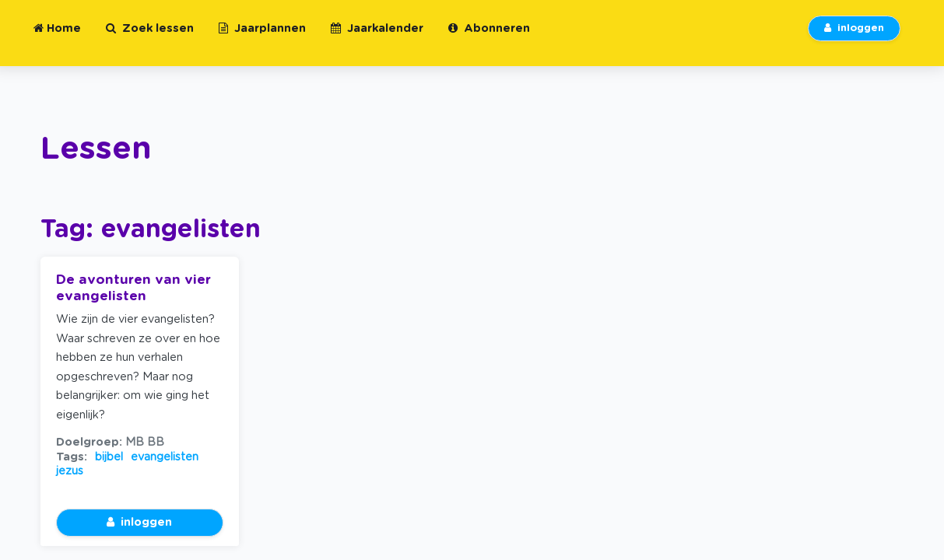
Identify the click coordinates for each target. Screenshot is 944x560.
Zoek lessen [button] (150, 38)
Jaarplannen (262, 38)
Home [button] (57, 38)
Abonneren (489, 38)
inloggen (854, 38)
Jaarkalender (377, 38)
